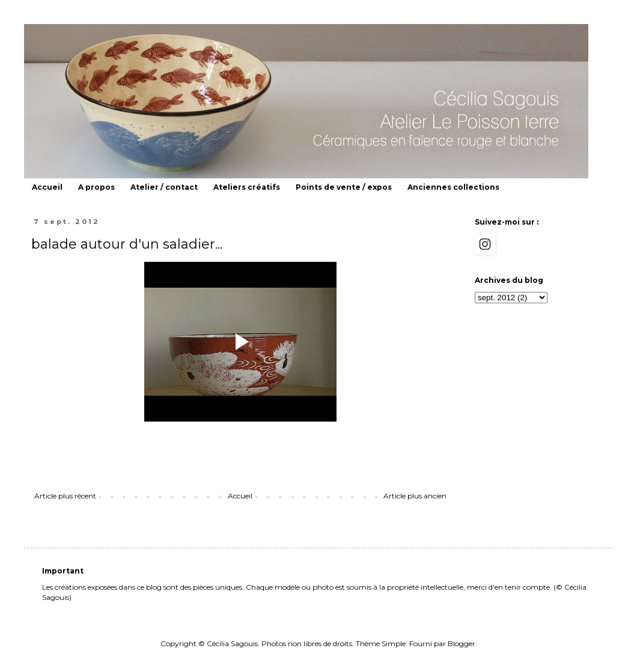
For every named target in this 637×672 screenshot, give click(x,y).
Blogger (462, 643)
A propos (96, 187)
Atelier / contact (164, 187)
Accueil (47, 187)
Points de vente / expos (344, 187)
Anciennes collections (453, 187)
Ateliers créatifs (247, 187)
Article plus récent (65, 496)
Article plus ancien (415, 496)
